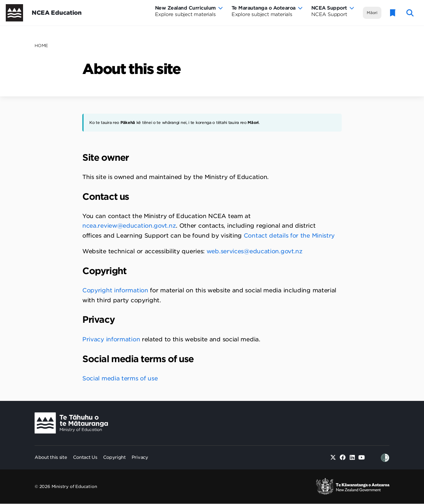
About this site (51, 457)
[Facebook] (343, 458)
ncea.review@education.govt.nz (129, 226)
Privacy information (111, 339)
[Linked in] (352, 458)
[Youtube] (362, 458)
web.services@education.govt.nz (255, 251)
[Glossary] (393, 13)
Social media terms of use (120, 378)
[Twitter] (333, 458)
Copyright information (115, 290)
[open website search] (410, 13)
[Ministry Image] (71, 423)
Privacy (140, 457)
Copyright (114, 457)
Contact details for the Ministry (289, 236)
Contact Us (85, 457)
